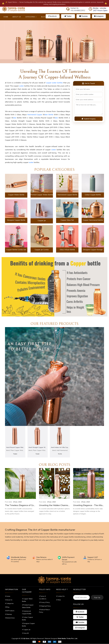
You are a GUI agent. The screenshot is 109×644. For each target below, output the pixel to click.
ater (46, 115)
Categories (31, 17)
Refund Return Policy (44, 611)
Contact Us (55, 17)
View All (25, 633)
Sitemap (8, 614)
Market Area (10, 618)
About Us (17, 17)
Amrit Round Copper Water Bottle (15, 447)
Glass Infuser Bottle (67, 250)
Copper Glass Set (67, 220)
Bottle (51, 115)
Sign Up (97, 597)
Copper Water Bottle (16, 195)
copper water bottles (54, 83)
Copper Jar (42, 220)
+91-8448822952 (78, 10)
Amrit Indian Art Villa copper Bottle (60, 447)
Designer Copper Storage (93, 250)
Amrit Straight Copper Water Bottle (38, 447)
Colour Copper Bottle (93, 195)
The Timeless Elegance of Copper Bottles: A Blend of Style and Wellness (20, 505)
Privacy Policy (44, 602)
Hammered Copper (35, 115)
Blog (43, 17)
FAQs (58, 600)
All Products (10, 611)
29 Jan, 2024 (17, 502)
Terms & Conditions (43, 598)
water (21, 86)
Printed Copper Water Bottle (42, 195)
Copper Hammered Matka (93, 220)
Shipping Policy (45, 606)
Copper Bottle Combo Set (16, 250)
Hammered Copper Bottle (67, 195)
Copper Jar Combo (42, 250)
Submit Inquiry (89, 119)
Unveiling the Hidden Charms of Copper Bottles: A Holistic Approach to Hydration (54, 505)
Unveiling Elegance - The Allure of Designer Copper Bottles (89, 505)
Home (6, 17)
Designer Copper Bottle (16, 220)
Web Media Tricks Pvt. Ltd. (68, 639)
